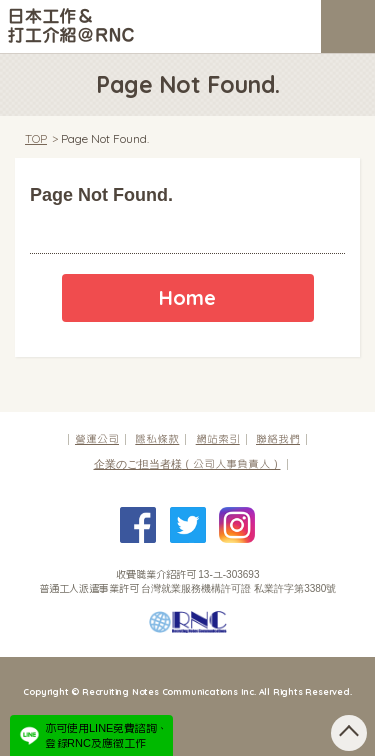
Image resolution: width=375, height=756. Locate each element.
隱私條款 (157, 439)
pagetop (349, 733)
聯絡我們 (278, 439)
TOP (36, 138)
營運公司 (97, 439)
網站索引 (218, 439)
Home (187, 297)
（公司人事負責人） (187, 464)
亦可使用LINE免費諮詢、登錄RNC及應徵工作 (106, 735)
